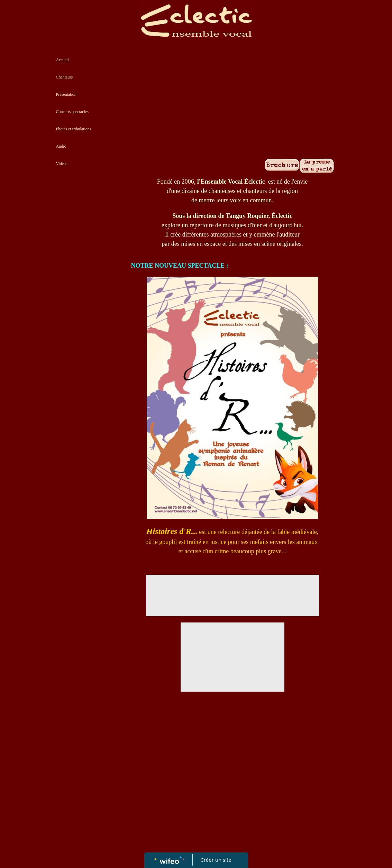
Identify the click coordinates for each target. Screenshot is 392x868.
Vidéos (62, 164)
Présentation (66, 94)
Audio (61, 146)
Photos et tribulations (74, 129)
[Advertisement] (87, 314)
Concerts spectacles (72, 112)
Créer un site (216, 860)
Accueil (62, 60)
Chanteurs (65, 77)
